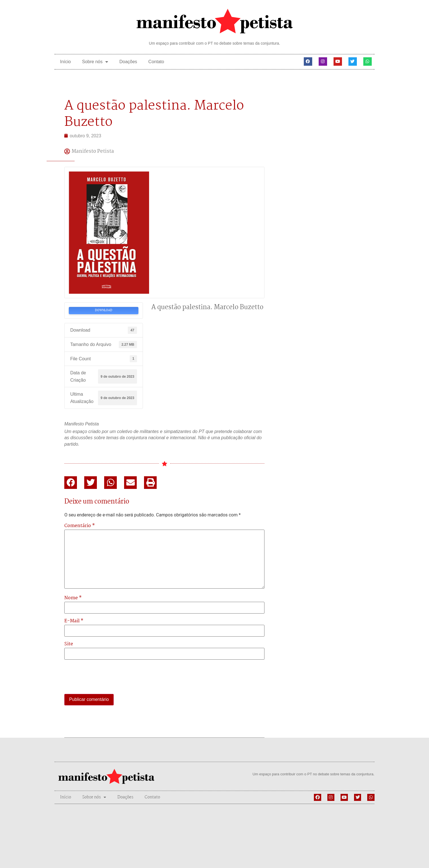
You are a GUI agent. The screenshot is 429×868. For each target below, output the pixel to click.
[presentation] (107, 677)
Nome (73, 598)
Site (69, 644)
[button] (71, 483)
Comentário (80, 526)
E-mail (74, 621)
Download (103, 310)
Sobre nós (95, 62)
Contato (156, 62)
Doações (128, 62)
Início (65, 62)
